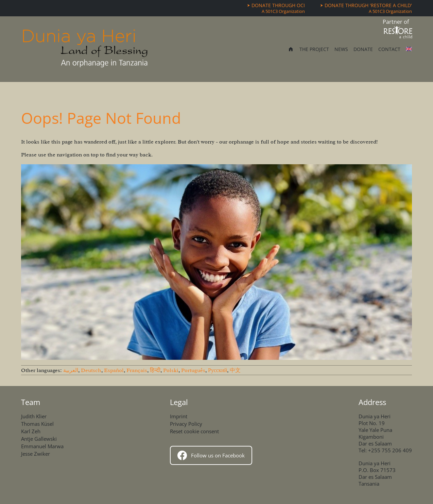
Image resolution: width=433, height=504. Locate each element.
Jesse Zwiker (36, 454)
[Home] (85, 49)
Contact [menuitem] (389, 49)
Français (137, 370)
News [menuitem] (341, 49)
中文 (235, 370)
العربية (71, 370)
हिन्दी (155, 370)
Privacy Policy (186, 424)
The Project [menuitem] (314, 49)
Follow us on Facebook (211, 455)
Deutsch (91, 370)
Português (193, 370)
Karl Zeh (31, 431)
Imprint (179, 416)
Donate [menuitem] (363, 49)
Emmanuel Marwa (42, 446)
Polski (171, 370)
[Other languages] (409, 49)
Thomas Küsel (37, 424)
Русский (218, 370)
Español (114, 370)
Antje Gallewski (39, 439)
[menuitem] (291, 50)
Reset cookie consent (194, 431)
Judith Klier (34, 416)
